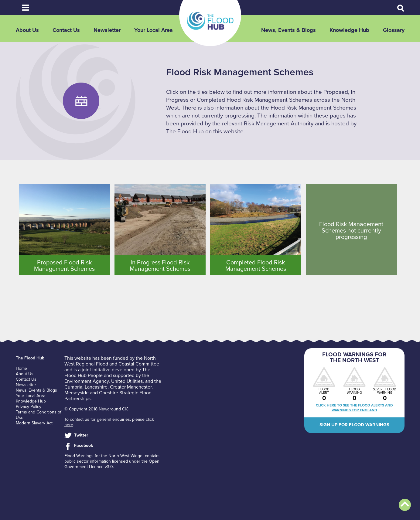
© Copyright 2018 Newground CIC (96, 409)
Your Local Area (154, 30)
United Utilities (127, 381)
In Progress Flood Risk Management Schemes (160, 266)
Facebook (84, 445)
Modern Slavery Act (34, 423)
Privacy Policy (29, 407)
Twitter (81, 435)
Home (21, 368)
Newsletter (107, 30)
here (69, 425)
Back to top (405, 505)
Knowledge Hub (349, 30)
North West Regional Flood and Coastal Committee (112, 361)
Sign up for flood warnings (354, 425)
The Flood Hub (210, 21)
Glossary (394, 30)
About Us (27, 30)
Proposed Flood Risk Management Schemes (64, 266)
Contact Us (66, 30)
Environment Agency (87, 381)
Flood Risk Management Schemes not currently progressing (351, 231)
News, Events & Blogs (289, 30)
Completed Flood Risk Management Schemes (256, 266)
